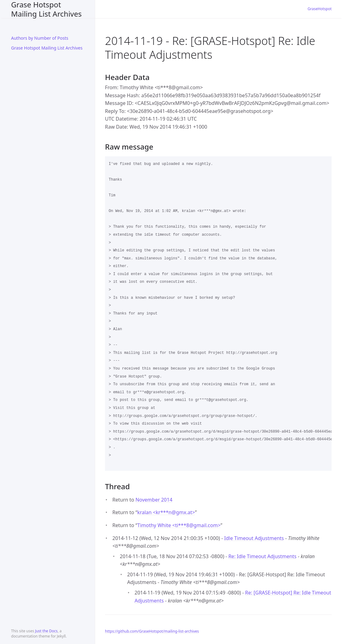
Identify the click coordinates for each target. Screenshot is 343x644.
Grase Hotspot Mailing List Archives (46, 9)
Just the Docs (46, 631)
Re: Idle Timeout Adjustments (262, 556)
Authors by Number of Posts (40, 38)
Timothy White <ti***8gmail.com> (179, 525)
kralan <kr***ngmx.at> (166, 512)
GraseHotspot (320, 9)
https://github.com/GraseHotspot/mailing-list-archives (152, 631)
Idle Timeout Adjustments (254, 538)
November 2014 (154, 500)
